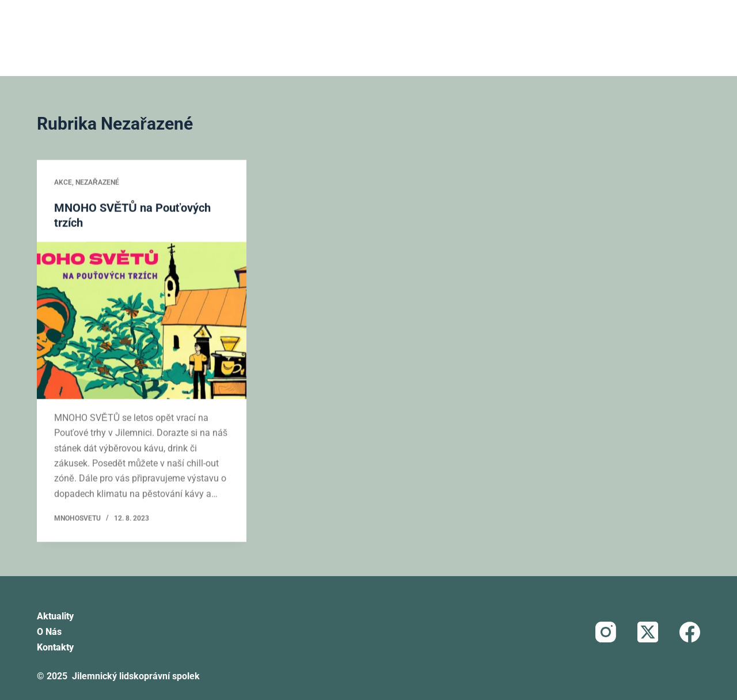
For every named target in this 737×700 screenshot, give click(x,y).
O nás (49, 632)
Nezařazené (97, 183)
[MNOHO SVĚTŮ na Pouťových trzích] (142, 321)
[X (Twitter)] (648, 632)
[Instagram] (606, 632)
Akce (63, 183)
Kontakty (55, 647)
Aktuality (55, 616)
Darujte (605, 38)
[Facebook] (690, 632)
